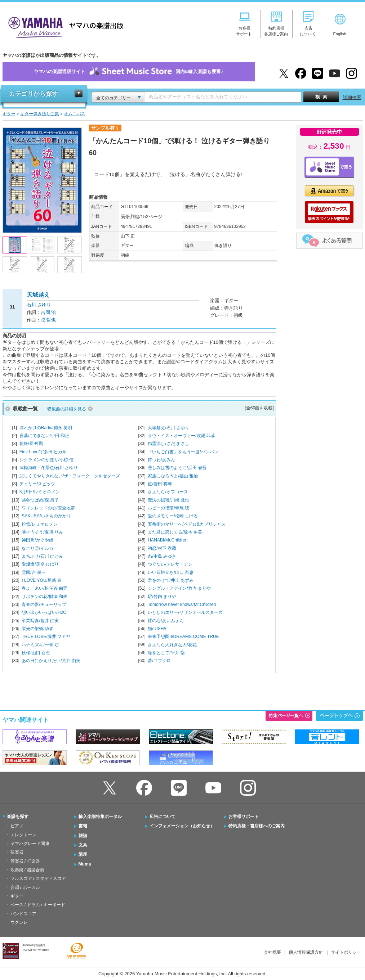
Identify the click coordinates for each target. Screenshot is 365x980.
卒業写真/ (40, 621)
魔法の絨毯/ (168, 500)
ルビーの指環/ (168, 508)
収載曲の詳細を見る (67, 409)
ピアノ (17, 826)
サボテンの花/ (44, 597)
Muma (85, 864)
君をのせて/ (171, 580)
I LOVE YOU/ (42, 580)
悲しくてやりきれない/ (70, 476)
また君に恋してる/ (175, 532)
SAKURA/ (46, 516)
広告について (163, 817)
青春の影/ (44, 604)
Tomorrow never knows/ (182, 604)
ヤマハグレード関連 (30, 844)
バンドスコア (23, 914)
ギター (17, 896)
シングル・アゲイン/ (179, 588)
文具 (83, 845)
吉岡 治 (48, 312)
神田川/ (37, 540)
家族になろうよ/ (173, 476)
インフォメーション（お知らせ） (182, 826)
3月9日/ (40, 492)
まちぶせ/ (42, 556)
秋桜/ (36, 653)
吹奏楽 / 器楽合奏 (27, 870)
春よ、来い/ (44, 588)
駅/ (162, 597)
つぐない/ (170, 564)
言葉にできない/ (44, 436)
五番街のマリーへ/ (186, 524)
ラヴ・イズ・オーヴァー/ (181, 436)
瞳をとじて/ (166, 653)
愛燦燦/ (40, 564)
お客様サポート (244, 817)
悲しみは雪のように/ (177, 468)
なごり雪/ (37, 548)
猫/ (157, 629)
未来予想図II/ (183, 637)
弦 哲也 (48, 320)
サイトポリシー (346, 952)
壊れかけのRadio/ (46, 428)
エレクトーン (23, 835)
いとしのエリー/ (185, 612)
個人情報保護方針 (306, 952)
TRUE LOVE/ (46, 637)
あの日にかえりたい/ (51, 661)
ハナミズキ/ (40, 645)
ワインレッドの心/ (48, 508)
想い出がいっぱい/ (44, 612)
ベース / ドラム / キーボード (38, 905)
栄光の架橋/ (37, 629)
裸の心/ (166, 621)
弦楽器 (17, 852)
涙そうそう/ (42, 532)
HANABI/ (168, 540)
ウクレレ (19, 922)
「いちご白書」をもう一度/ (183, 452)
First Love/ (43, 452)
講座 (83, 854)
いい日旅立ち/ (171, 572)
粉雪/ (39, 524)
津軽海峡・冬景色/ (49, 468)
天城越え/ (168, 428)
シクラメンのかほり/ (47, 460)
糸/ (162, 556)
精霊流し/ (168, 444)
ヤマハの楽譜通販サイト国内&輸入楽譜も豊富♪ (129, 72)
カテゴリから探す (34, 94)
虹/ (160, 484)
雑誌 (83, 836)
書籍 (83, 826)
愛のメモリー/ (173, 516)
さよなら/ (168, 492)
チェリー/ (37, 484)
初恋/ (162, 548)
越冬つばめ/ (40, 500)
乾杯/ (32, 444)
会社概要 (272, 952)
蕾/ (159, 661)
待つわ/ (161, 460)
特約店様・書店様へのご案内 (257, 826)
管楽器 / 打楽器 (25, 861)
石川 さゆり (39, 305)
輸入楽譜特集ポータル (100, 817)
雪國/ (34, 572)
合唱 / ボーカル (25, 887)
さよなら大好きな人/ (172, 645)
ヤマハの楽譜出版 (64, 26)
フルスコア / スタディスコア (38, 878)
